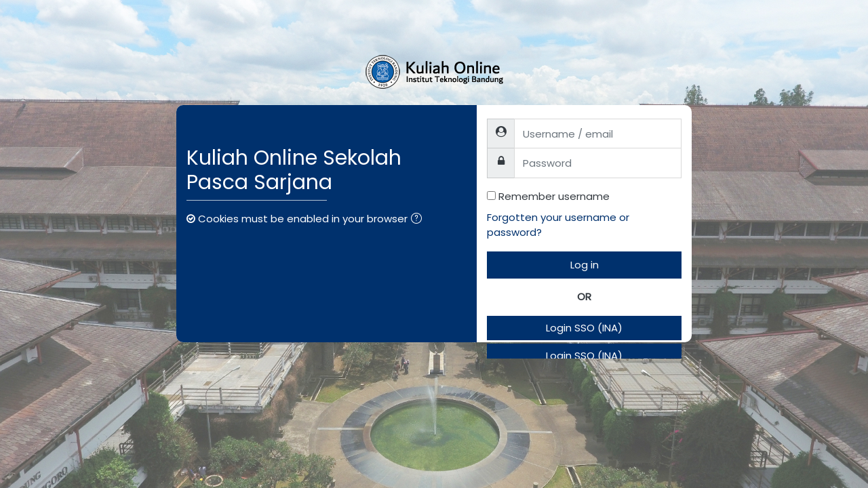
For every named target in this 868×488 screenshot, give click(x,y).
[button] (419, 220)
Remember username (554, 196)
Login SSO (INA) (584, 328)
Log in (585, 265)
